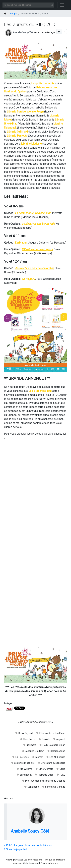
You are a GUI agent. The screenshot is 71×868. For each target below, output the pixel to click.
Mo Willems (26, 769)
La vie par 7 (28, 279)
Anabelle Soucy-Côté (23, 33)
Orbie (62, 769)
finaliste (46, 739)
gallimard (31, 745)
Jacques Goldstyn (35, 751)
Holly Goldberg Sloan (54, 745)
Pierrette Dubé (46, 775)
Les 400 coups (57, 757)
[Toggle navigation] (62, 5)
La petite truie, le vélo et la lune (33, 213)
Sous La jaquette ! (16, 849)
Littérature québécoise (53, 763)
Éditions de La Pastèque (52, 733)
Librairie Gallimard (17, 132)
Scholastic (33, 787)
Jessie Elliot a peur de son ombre (34, 268)
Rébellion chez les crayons (37, 249)
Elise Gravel (29, 739)
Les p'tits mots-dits (24, 763)
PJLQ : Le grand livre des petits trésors (28, 845)
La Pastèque (22, 757)
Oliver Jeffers (46, 769)
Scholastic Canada (55, 787)
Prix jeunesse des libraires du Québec (45, 781)
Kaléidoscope (58, 751)
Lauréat (39, 757)
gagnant (61, 739)
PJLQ (62, 775)
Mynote (54, 863)
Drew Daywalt (26, 733)
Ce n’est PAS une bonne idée (38, 224)
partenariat (26, 775)
